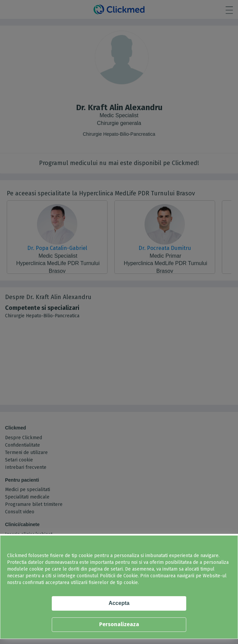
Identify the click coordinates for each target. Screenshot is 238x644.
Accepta (119, 603)
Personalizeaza (119, 624)
